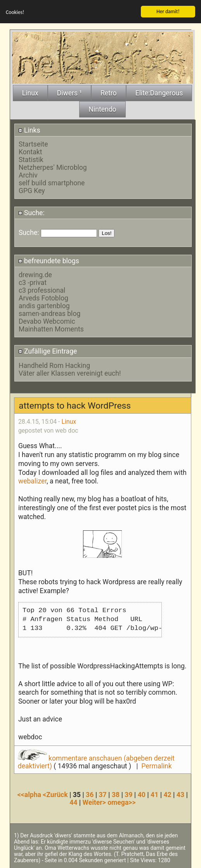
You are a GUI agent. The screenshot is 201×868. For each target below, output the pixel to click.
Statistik (31, 159)
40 (142, 794)
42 (167, 794)
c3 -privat (33, 282)
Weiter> (95, 802)
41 (154, 794)
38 (116, 794)
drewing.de (35, 274)
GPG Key (32, 190)
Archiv (28, 175)
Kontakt (30, 152)
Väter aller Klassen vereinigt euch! (70, 373)
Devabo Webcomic (47, 321)
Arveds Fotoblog (43, 298)
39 (128, 794)
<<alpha (30, 794)
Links (29, 130)
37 (103, 794)
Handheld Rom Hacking (54, 365)
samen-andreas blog (49, 313)
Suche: (31, 212)
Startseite (33, 144)
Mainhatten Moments (51, 329)
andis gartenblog (44, 305)
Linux (69, 421)
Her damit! (168, 11)
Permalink (156, 766)
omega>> (121, 802)
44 (73, 802)
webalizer (32, 481)
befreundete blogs (49, 261)
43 (180, 794)
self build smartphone (52, 183)
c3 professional (42, 290)
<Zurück (56, 794)
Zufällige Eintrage (48, 351)
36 (90, 794)
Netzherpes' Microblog (53, 167)
